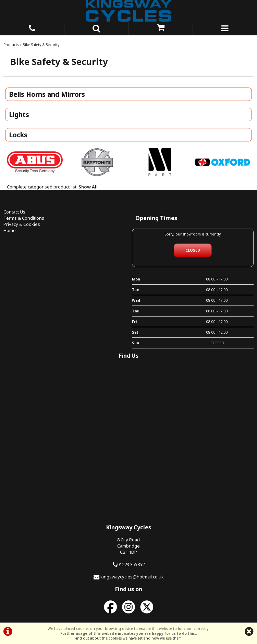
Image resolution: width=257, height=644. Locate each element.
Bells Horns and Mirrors (47, 94)
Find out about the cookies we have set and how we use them (128, 638)
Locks (18, 135)
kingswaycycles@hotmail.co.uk (132, 577)
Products (11, 45)
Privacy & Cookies (22, 224)
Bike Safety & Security (41, 45)
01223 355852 (131, 564)
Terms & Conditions (24, 218)
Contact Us (14, 212)
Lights (19, 114)
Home (10, 230)
